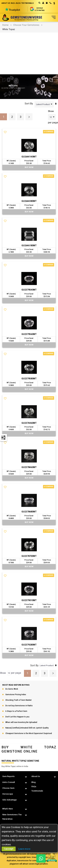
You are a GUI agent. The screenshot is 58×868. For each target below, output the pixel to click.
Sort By (29, 103)
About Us (36, 776)
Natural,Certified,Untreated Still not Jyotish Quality (27, 728)
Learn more (24, 849)
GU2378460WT (29, 467)
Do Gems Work (12, 689)
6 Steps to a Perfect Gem (16, 711)
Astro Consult (9, 782)
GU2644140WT (29, 157)
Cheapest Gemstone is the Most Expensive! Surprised (29, 734)
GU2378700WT (29, 556)
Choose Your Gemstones (26, 25)
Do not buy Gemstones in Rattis (19, 706)
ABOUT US (6, 3)
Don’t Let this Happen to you (17, 717)
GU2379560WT (29, 334)
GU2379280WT (29, 645)
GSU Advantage (10, 800)
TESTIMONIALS (27, 3)
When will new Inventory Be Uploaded (21, 722)
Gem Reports (8, 776)
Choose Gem (8, 788)
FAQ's (13, 3)
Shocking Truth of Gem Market (18, 700)
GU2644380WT (29, 201)
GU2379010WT (29, 600)
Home (5, 25)
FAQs (34, 787)
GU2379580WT (29, 379)
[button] (53, 4)
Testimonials (37, 791)
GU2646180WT (29, 245)
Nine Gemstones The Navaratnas (12, 817)
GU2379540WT (29, 290)
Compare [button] (49, 132)
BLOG (18, 3)
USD (54, 3)
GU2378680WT (29, 512)
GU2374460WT (29, 423)
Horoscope (8, 794)
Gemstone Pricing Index (16, 695)
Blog (33, 782)
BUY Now (29, 167)
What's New (8, 809)
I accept (9, 849)
